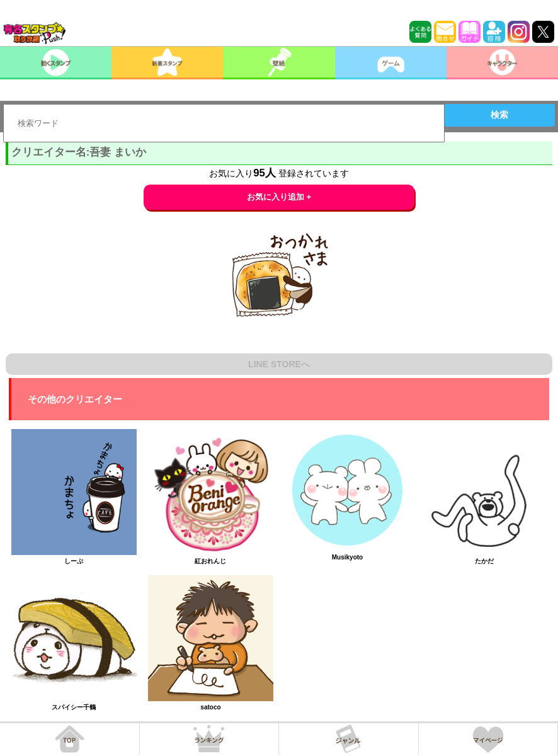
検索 (499, 115)
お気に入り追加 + (279, 197)
